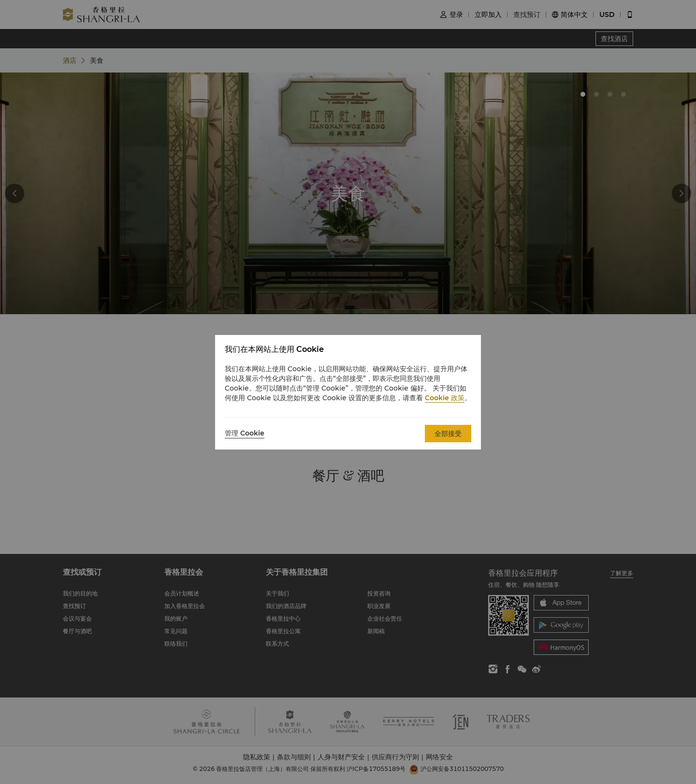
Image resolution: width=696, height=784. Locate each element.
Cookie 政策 (445, 398)
